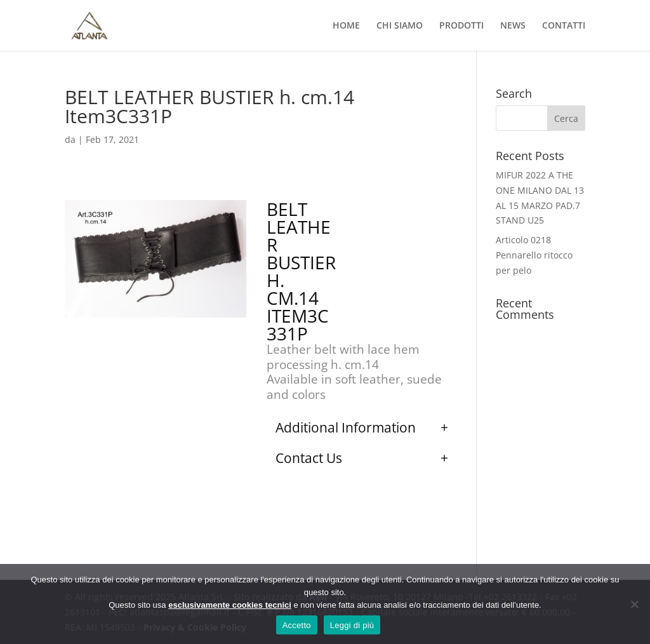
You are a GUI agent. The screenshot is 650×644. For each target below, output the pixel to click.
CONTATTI (564, 26)
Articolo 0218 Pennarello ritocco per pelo (534, 255)
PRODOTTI (461, 26)
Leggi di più (352, 625)
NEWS (513, 26)
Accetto (297, 625)
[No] (634, 604)
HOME (346, 26)
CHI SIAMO (400, 26)
